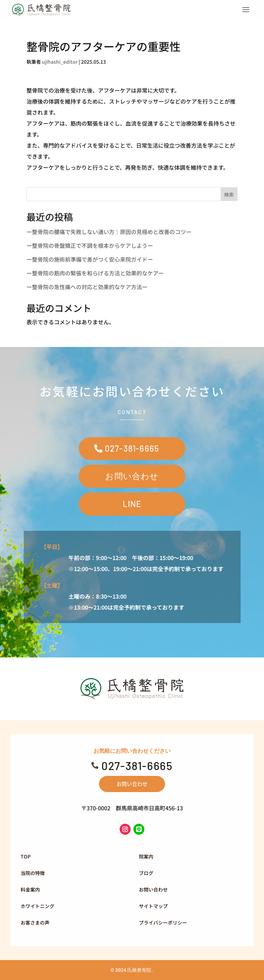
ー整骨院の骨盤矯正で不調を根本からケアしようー (90, 245)
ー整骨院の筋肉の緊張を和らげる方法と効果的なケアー (95, 273)
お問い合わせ (132, 476)
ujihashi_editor (60, 62)
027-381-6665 (132, 448)
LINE (132, 504)
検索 (229, 194)
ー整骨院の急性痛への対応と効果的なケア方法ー (87, 287)
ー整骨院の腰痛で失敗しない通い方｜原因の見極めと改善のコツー (109, 232)
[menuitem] (72, 856)
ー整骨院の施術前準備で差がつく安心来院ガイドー (90, 259)
